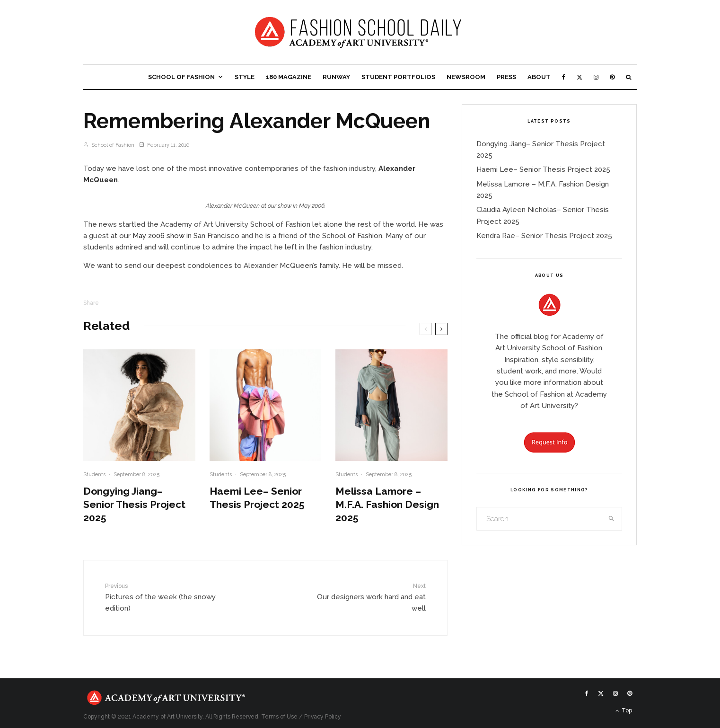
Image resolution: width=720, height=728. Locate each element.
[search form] (539, 519)
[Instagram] (596, 77)
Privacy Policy (323, 717)
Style (245, 77)
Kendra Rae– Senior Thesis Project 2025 (544, 236)
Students (94, 475)
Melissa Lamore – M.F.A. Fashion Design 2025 (387, 504)
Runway (336, 77)
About (539, 77)
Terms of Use (279, 717)
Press (506, 77)
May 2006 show (158, 236)
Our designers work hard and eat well (368, 597)
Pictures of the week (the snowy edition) (163, 597)
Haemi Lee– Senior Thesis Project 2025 (257, 498)
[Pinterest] (612, 77)
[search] (612, 519)
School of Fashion (181, 77)
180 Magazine (289, 77)
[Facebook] (564, 77)
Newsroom (466, 77)
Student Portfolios (398, 77)
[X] (580, 77)
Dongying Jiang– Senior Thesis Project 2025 (134, 504)
